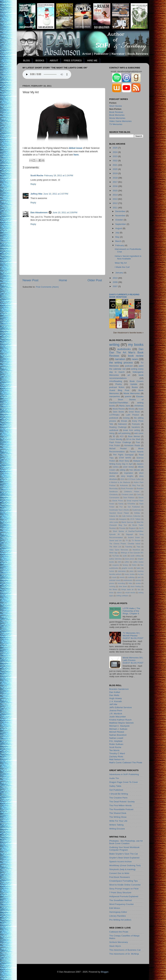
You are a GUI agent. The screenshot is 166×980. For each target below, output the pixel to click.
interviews (122, 571)
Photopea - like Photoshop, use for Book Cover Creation (126, 842)
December (121, 211)
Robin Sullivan (116, 744)
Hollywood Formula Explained (124, 896)
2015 (115, 191)
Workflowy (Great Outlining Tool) (125, 865)
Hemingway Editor (118, 912)
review (138, 583)
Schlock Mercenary (119, 942)
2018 (115, 178)
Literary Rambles (118, 916)
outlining (131, 577)
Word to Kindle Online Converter (125, 885)
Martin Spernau (127, 522)
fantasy (126, 565)
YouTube (116, 556)
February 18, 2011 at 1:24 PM (59, 175)
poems (128, 396)
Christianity (114, 494)
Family (121, 504)
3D (114, 436)
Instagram (123, 519)
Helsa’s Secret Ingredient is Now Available (128, 257)
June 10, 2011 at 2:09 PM (65, 212)
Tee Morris (114, 750)
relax (130, 583)
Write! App (113, 553)
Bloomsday (114, 488)
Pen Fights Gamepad (123, 455)
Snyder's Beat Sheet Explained (124, 858)
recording (121, 583)
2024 (115, 152)
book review (136, 356)
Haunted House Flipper (119, 513)
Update (134, 384)
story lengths (127, 476)
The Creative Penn (118, 798)
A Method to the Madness (120, 482)
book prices (130, 559)
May (118, 237)
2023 (115, 156)
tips (139, 589)
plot (139, 577)
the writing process (121, 362)
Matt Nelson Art (117, 759)
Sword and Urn (116, 540)
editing (123, 470)
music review (130, 574)
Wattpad (137, 461)
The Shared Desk (118, 813)
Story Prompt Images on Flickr (124, 889)
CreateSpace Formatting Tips (124, 881)
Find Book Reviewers (120, 877)
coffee (127, 562)
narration (120, 359)
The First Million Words (120, 805)
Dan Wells (114, 695)
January (119, 273)
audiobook (114, 430)
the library (113, 589)
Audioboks (124, 485)
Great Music (134, 412)
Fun (121, 507)
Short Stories (116, 106)
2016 (115, 186)
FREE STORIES (73, 60)
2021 (115, 165)
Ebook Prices (118, 501)
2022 (115, 161)
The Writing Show (118, 817)
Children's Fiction (132, 492)
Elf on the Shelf (133, 439)
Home (63, 280)
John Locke (114, 522)
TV (127, 540)
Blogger (105, 972)
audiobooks (124, 349)
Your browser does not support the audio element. (47, 74)
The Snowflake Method (120, 900)
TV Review (136, 540)
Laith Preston (133, 415)
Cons (139, 494)
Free (138, 442)
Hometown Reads (132, 445)
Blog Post (136, 485)
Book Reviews (116, 112)
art (129, 375)
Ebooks (140, 396)
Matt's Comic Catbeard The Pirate (126, 763)
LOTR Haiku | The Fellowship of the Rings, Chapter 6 (131, 611)
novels (122, 577)
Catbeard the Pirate (119, 932)
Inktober (112, 519)
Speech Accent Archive (120, 862)
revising (126, 418)
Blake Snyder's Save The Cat (124, 854)
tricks (111, 593)
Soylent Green (134, 537)
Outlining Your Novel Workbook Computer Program (124, 849)
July (118, 233)
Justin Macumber (118, 717)
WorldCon (136, 550)
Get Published (134, 507)
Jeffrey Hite (36, 194)
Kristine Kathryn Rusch (120, 720)
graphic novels (127, 568)
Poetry (119, 384)
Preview (122, 528)
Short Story (124, 461)
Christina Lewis (127, 494)
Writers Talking (116, 825)
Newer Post (30, 280)
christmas (139, 406)
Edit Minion (115, 908)
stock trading (136, 586)
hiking (112, 433)
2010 (115, 278)
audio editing (136, 556)
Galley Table (115, 786)
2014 (115, 195)
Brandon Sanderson (119, 689)
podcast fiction (117, 387)
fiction (134, 565)
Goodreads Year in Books (119, 510)
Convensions (114, 498)
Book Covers (137, 381)
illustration (114, 473)
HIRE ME (92, 60)
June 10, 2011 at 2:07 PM (56, 194)
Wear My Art (121, 263)
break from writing (131, 430)
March (119, 241)
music (141, 409)
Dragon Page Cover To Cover (124, 782)
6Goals (124, 421)
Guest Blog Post (119, 390)
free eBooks (135, 470)
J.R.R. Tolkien (135, 519)
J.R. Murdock (116, 714)
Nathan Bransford (118, 735)
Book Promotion (127, 488)
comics (116, 467)
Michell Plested (118, 449)
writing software (122, 596)
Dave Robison (129, 498)
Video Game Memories (120, 121)
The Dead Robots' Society (122, 802)
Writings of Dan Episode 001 (132, 553)
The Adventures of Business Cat (125, 950)
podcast (129, 366)
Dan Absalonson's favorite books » (128, 333)
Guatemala (137, 510)
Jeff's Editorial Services (121, 707)
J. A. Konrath (116, 701)
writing (114, 345)
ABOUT (54, 60)
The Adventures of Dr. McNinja (124, 954)
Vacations (136, 427)
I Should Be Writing (119, 794)
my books (136, 345)
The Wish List (115, 547)
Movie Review (119, 409)
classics (140, 464)
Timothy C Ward (117, 753)
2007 (115, 286)
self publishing (124, 433)
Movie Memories (117, 118)
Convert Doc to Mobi (119, 873)
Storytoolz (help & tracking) (122, 869)
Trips (138, 547)
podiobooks (128, 580)
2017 (115, 182)
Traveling (129, 547)
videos (119, 593)
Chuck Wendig (116, 439)
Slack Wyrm (115, 946)
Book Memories (117, 115)
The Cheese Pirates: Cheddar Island (125, 544)
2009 (115, 282)
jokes (131, 571)
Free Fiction (115, 445)
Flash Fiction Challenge (120, 442)
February (120, 245)
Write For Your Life (118, 821)
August (119, 228)
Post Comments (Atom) (47, 287)
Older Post (95, 280)
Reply (33, 184)
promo (112, 583)
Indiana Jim (114, 516)
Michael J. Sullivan (118, 729)
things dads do (128, 589)
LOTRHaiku (114, 415)
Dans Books (118, 412)
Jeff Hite (113, 704)
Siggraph (129, 534)
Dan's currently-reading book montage (124, 296)
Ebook (141, 498)
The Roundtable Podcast (121, 809)
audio (125, 556)
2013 (115, 199)
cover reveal (128, 467)
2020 (115, 169)
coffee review (138, 562)
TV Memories (116, 124)
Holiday (137, 513)
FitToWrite (131, 504)
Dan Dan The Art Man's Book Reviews (126, 352)
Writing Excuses (117, 829)
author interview (116, 559)
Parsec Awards (137, 452)
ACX (122, 436)
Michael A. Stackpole (119, 726)
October (119, 220)
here (76, 155)
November (121, 216)
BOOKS (40, 60)
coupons (116, 565)
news (135, 359)
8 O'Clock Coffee (134, 479)
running (112, 586)
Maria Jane (125, 406)
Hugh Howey (116, 698)
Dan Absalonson (39, 212)
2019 (115, 173)
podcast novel (115, 580)
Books (135, 387)
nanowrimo (115, 396)
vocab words (130, 593)
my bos (141, 574)
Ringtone (132, 528)
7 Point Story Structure (120, 893)
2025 (115, 148)
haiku (139, 568)
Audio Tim (114, 778)
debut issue (76, 148)
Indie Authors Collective (131, 516)
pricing (138, 580)
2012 (115, 203)
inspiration (129, 473)
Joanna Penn (116, 710)
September (121, 224)
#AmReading (116, 381)
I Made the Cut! (122, 267)
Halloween (122, 424)
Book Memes (134, 436)
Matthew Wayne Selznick (121, 723)
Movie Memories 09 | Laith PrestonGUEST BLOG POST (133, 660)
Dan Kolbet (115, 692)
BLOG (27, 60)
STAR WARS (125, 458)
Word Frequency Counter (122, 904)
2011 (115, 208)
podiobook (114, 418)
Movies (132, 409)
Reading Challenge (118, 427)
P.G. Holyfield (116, 741)
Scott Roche (37, 175)
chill (119, 562)
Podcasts (136, 424)
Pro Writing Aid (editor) (120, 920)
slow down (123, 586)
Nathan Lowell (116, 738)
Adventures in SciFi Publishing (124, 774)
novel (114, 577)
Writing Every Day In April (121, 464)
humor (112, 571)
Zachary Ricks (116, 757)
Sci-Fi (141, 528)
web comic (139, 433)
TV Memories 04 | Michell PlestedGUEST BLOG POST (133, 636)
